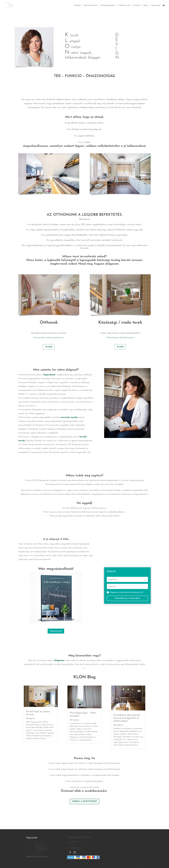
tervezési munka (69, 417)
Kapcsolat (156, 5)
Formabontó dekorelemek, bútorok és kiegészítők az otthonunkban (127, 718)
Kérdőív (137, 5)
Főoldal (77, 5)
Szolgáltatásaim (108, 5)
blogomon (60, 660)
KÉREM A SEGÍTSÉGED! (84, 801)
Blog (146, 5)
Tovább (49, 347)
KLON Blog (85, 677)
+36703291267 (73, 842)
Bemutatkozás (91, 5)
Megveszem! (56, 631)
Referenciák (124, 5)
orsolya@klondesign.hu (76, 848)
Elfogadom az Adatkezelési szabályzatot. (125, 592)
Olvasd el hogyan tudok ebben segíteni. (120, 337)
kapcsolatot (49, 375)
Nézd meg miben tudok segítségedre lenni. (49, 337)
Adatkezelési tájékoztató (37, 857)
